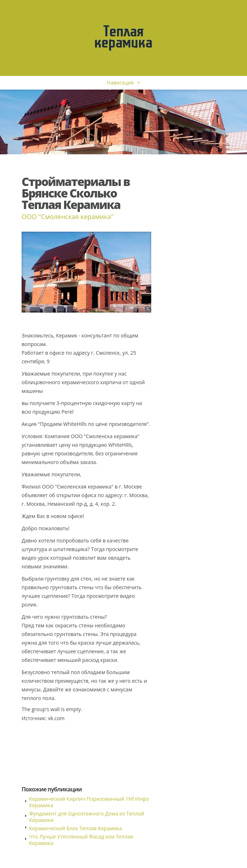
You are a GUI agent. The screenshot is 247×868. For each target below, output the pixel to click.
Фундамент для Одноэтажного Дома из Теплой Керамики (87, 817)
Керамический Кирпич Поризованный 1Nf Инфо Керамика (89, 802)
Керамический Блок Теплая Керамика (76, 828)
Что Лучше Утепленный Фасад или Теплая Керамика (81, 840)
